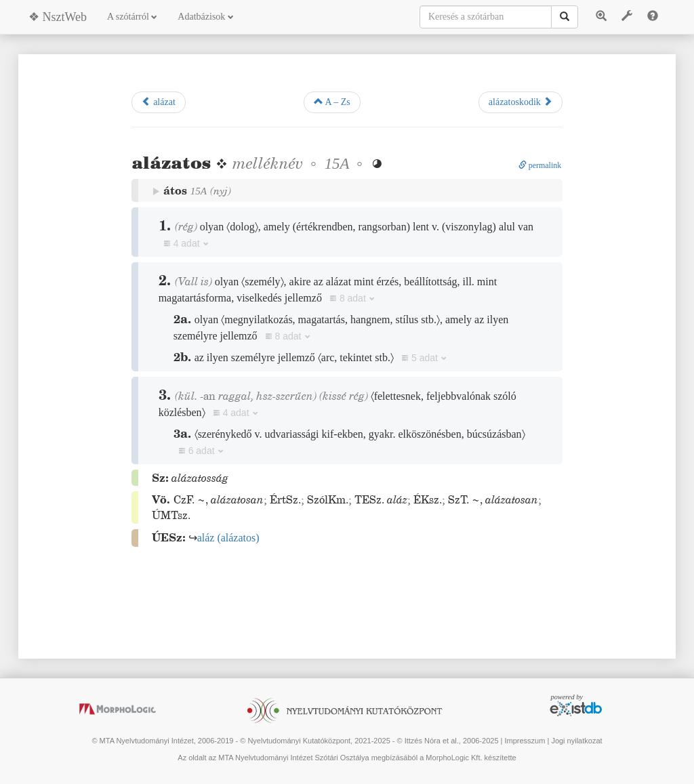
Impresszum (525, 741)
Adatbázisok (205, 17)
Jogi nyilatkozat (576, 741)
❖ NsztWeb (58, 17)
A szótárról (132, 17)
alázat (159, 102)
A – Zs (332, 102)
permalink (540, 165)
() (228, 538)
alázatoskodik (520, 102)
